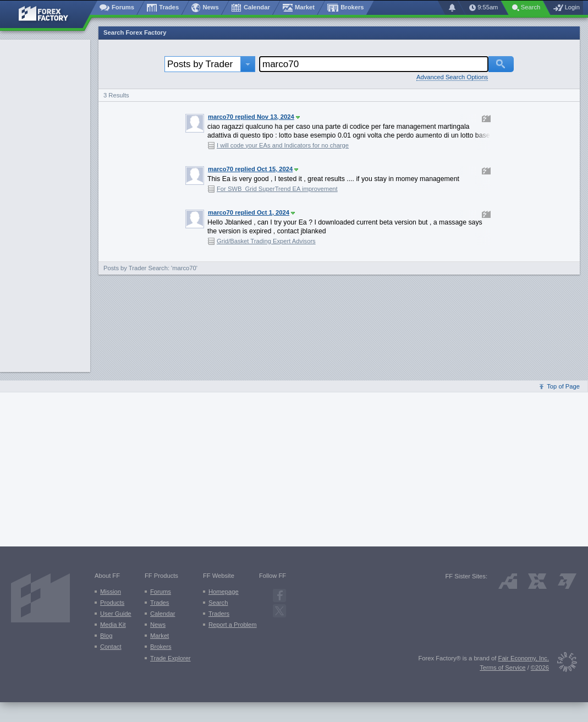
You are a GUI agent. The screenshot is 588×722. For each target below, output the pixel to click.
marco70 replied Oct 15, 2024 (253, 169)
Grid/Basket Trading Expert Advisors (266, 241)
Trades (160, 603)
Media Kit (113, 625)
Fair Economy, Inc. (524, 658)
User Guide (116, 614)
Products (112, 603)
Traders (219, 614)
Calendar (163, 614)
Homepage (224, 592)
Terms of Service (502, 668)
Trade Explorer (171, 658)
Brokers (161, 647)
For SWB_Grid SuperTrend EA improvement (277, 189)
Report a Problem (233, 625)
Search (218, 603)
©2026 (540, 668)
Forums (161, 592)
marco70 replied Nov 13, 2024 (254, 117)
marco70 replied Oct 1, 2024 (251, 212)
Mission (111, 592)
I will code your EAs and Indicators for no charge (283, 145)
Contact (111, 647)
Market (160, 636)
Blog (106, 636)
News (158, 625)
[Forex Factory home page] (49, 14)
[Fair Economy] (563, 664)
